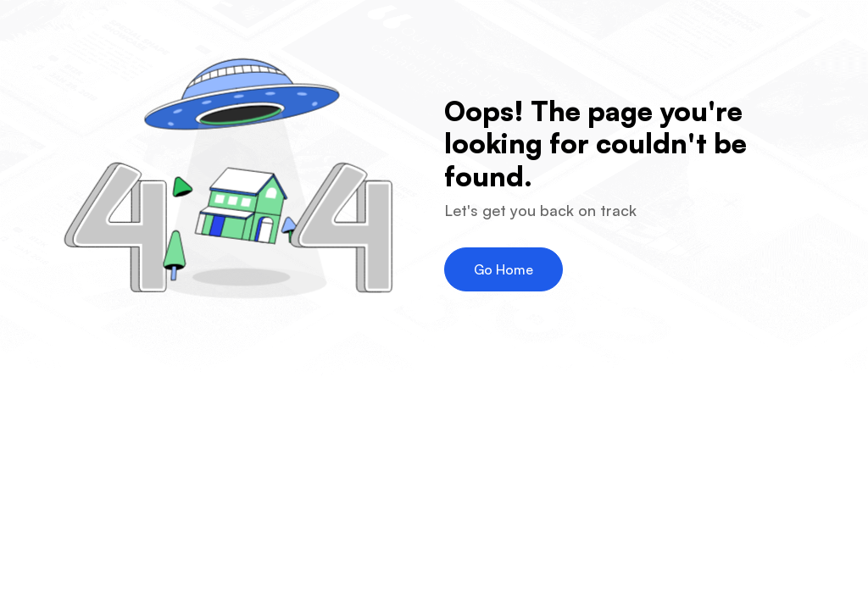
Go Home (504, 269)
